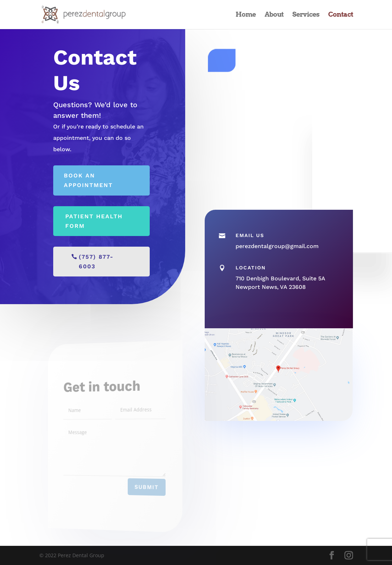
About (274, 15)
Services (306, 15)
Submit (142, 488)
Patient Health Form (94, 221)
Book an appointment (88, 180)
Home (246, 15)
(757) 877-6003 (96, 262)
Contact (341, 15)
